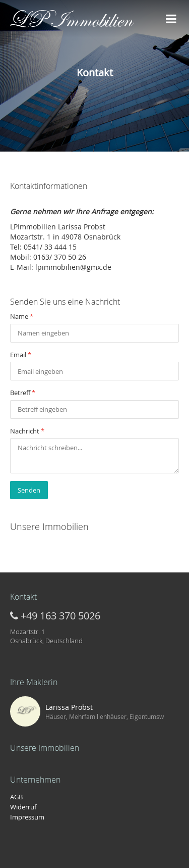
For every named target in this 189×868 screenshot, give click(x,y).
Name (22, 316)
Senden (29, 490)
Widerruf (23, 807)
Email (21, 355)
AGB (16, 797)
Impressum (27, 817)
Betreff (23, 393)
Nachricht (27, 431)
